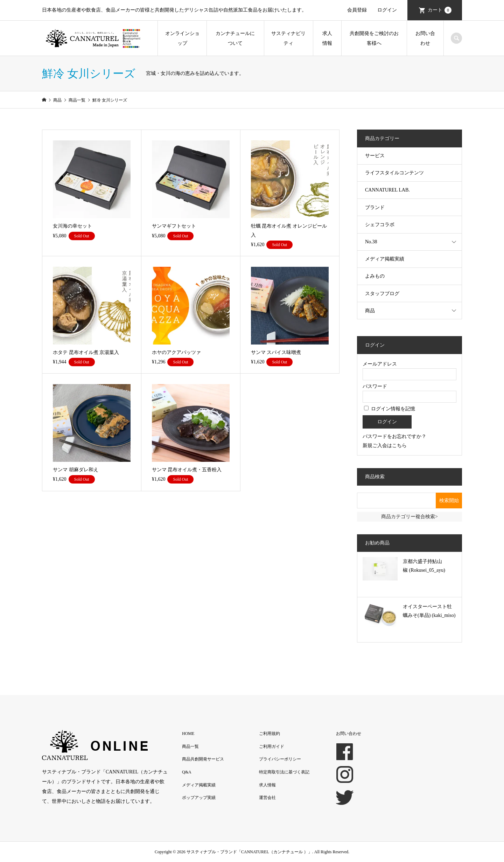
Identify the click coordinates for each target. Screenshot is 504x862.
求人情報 (327, 38)
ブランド (375, 207)
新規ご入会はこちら (385, 446)
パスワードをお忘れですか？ (394, 436)
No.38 (371, 242)
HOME (188, 734)
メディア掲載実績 (385, 259)
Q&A (187, 772)
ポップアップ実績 (199, 798)
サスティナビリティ (288, 38)
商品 (370, 311)
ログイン (387, 10)
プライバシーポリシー (280, 759)
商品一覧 (190, 746)
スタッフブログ (382, 294)
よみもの (375, 276)
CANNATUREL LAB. (387, 190)
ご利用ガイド (272, 746)
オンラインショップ (182, 38)
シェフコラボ (380, 225)
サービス (375, 156)
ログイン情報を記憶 (390, 409)
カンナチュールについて (235, 38)
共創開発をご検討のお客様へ (374, 38)
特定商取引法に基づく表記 (284, 772)
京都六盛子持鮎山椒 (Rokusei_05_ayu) (424, 566)
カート (440, 10)
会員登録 (357, 10)
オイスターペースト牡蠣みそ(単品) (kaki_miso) (429, 611)
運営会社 (267, 798)
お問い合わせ (425, 38)
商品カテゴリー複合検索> (409, 517)
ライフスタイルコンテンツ (394, 173)
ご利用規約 (269, 734)
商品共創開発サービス (203, 759)
